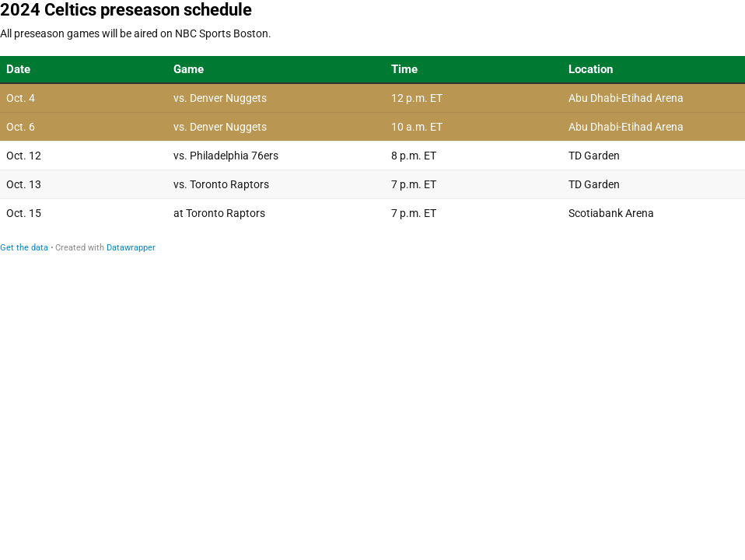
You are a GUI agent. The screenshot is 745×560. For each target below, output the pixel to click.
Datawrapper (131, 248)
